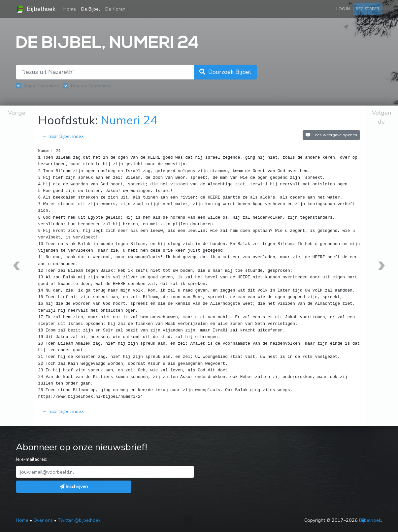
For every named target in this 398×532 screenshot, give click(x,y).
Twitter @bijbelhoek (79, 520)
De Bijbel (91, 9)
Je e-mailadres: (32, 459)
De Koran (115, 9)
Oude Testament (41, 86)
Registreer (367, 9)
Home (71, 9)
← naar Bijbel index (63, 136)
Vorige (17, 113)
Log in (343, 9)
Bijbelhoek (36, 9)
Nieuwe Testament (91, 86)
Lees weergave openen (331, 135)
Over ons (43, 520)
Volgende (381, 117)
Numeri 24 (129, 121)
